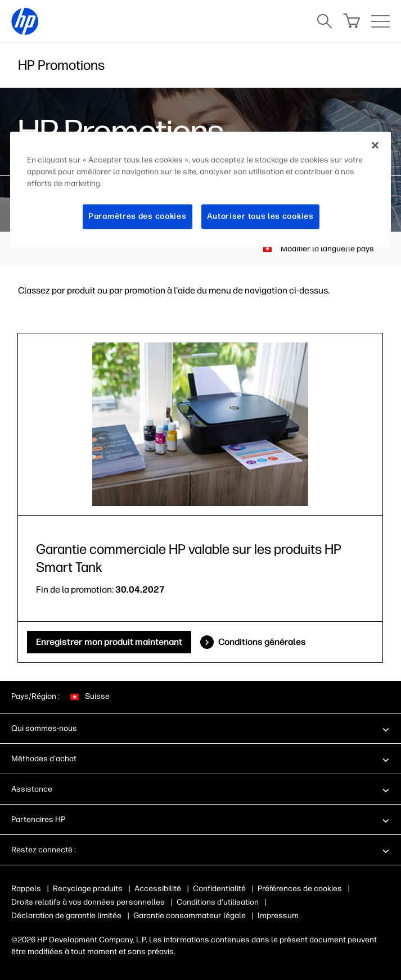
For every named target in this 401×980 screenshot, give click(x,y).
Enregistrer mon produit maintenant (109, 642)
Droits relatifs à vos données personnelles (88, 902)
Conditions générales (262, 642)
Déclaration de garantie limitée (66, 916)
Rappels (26, 889)
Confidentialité (219, 889)
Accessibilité (158, 889)
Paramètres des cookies (137, 217)
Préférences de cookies (300, 889)
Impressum (278, 916)
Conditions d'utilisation (218, 902)
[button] (200, 728)
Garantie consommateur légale (190, 916)
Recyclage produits (88, 889)
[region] (200, 190)
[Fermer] (375, 146)
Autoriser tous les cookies (260, 217)
